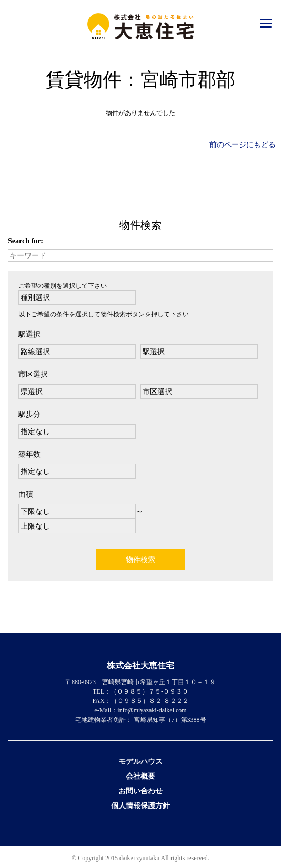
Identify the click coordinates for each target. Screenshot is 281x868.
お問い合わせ (140, 791)
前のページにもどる (243, 145)
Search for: (26, 241)
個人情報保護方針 (140, 806)
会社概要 (140, 776)
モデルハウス (140, 762)
